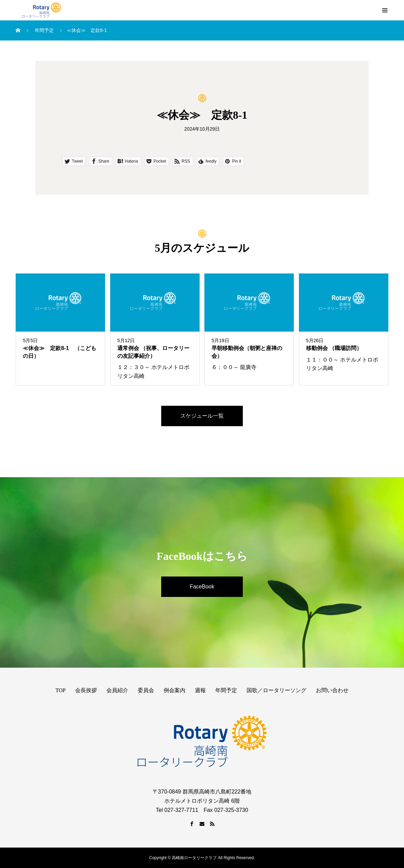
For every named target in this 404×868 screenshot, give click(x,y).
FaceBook (202, 587)
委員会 (146, 690)
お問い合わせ (332, 690)
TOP (61, 690)
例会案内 (174, 690)
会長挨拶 (86, 690)
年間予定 (226, 690)
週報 (200, 690)
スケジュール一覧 (202, 416)
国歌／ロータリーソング (276, 690)
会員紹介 (117, 690)
